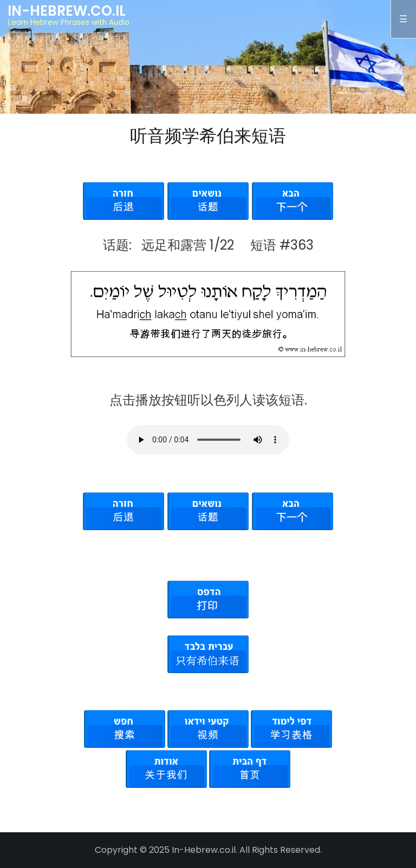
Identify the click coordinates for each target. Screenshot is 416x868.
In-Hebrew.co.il (67, 11)
